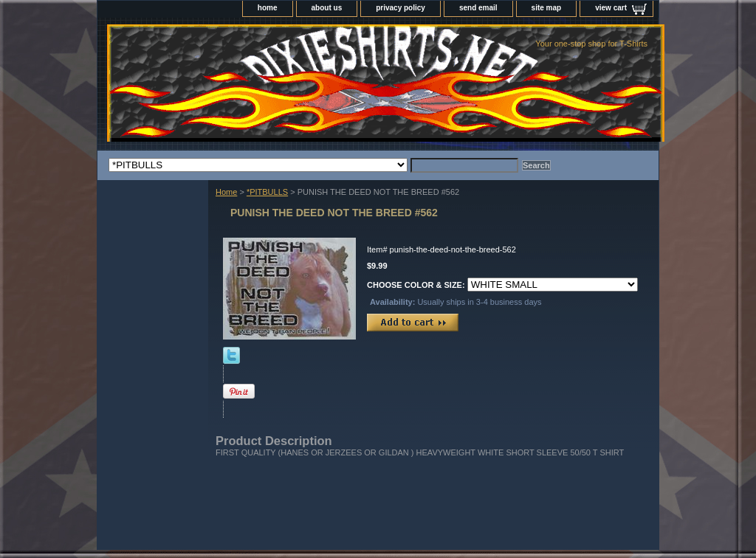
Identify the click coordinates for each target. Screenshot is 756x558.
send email (478, 8)
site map (547, 8)
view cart (611, 8)
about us (327, 8)
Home (226, 192)
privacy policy (401, 8)
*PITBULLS (267, 192)
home (268, 8)
